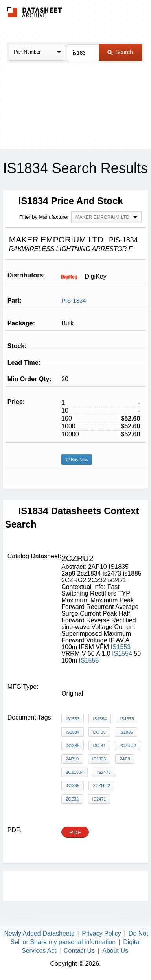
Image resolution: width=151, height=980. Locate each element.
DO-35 (99, 732)
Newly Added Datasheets (39, 933)
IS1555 (89, 660)
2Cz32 (72, 799)
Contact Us (79, 951)
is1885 (73, 786)
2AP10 (72, 759)
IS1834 (73, 732)
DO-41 (99, 746)
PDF (75, 832)
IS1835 (126, 732)
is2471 (99, 799)
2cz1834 (75, 772)
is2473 (104, 772)
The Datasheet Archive (34, 12)
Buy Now (77, 460)
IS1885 (73, 746)
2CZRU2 (128, 746)
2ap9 (125, 759)
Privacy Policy (101, 933)
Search (120, 52)
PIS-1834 (74, 300)
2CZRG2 (101, 786)
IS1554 (122, 654)
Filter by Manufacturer (44, 217)
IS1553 (121, 647)
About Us (115, 951)
